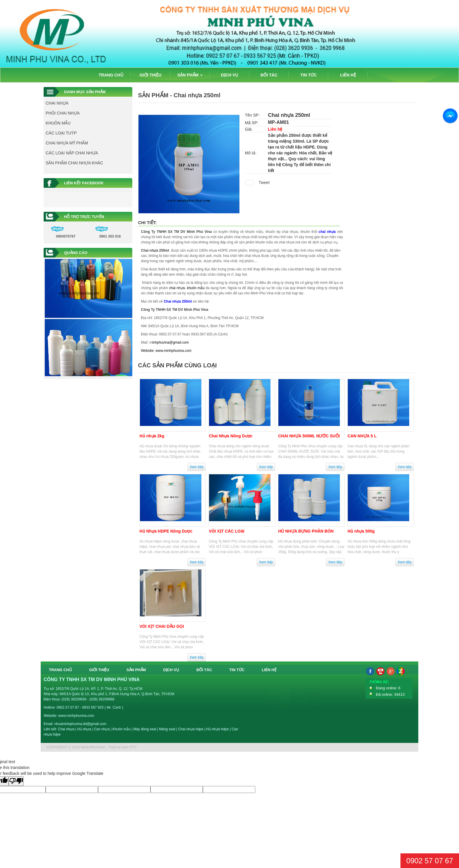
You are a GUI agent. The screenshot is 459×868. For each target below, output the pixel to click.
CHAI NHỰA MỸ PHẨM (67, 143)
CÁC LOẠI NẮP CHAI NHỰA (72, 153)
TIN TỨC (309, 75)
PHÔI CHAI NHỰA (63, 113)
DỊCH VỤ (230, 75)
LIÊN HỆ (348, 75)
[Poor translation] (16, 781)
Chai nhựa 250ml (155, 250)
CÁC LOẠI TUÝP (61, 133)
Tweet (264, 183)
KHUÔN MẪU (58, 123)
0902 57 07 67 (430, 861)
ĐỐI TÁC (269, 75)
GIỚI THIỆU (150, 75)
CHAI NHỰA (57, 103)
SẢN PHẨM (190, 75)
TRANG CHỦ (111, 75)
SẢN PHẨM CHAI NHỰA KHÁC (74, 163)
